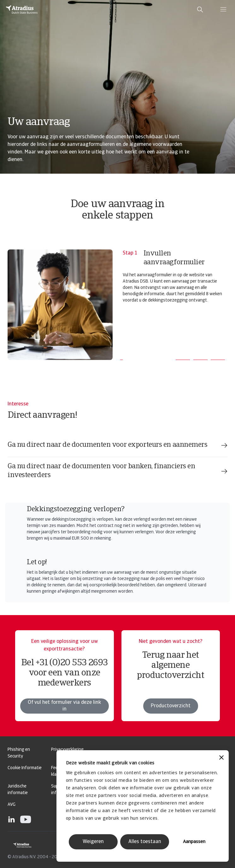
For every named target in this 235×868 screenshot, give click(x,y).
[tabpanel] (117, 305)
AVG (12, 805)
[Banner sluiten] (221, 758)
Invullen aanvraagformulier (174, 258)
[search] (200, 9)
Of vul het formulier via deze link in (64, 706)
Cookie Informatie (25, 768)
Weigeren (93, 842)
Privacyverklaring (67, 750)
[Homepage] (22, 9)
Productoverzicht (171, 706)
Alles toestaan (145, 842)
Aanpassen (194, 842)
